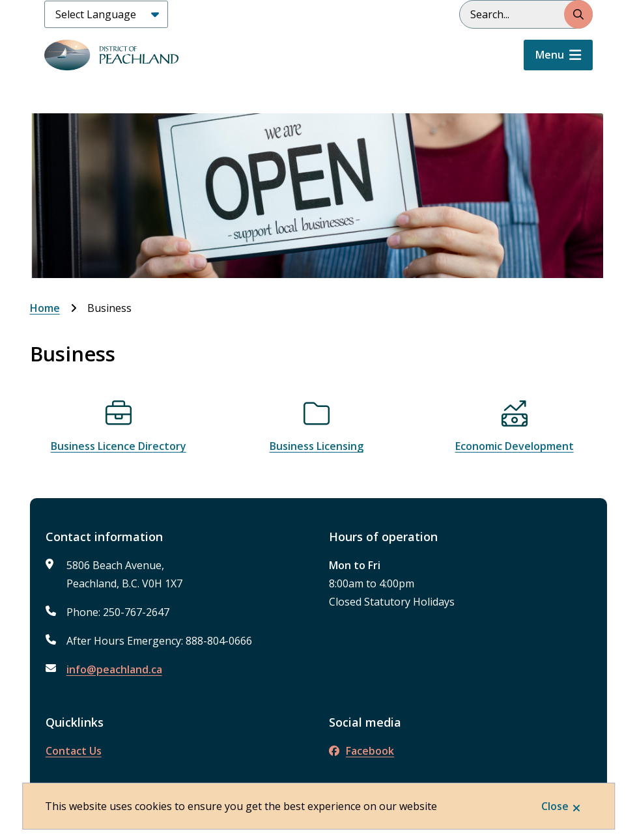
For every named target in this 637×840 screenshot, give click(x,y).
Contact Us (74, 751)
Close (555, 806)
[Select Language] (106, 14)
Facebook (361, 751)
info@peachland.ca (114, 669)
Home (45, 308)
